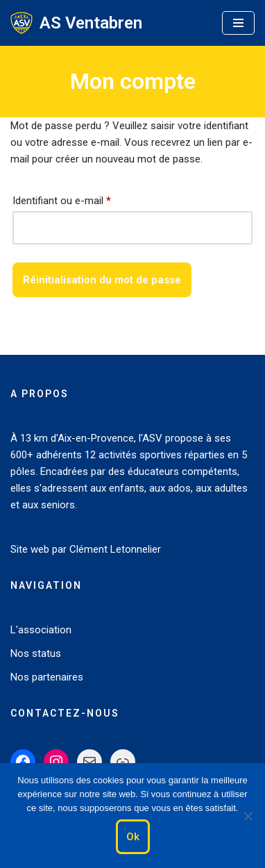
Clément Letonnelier (115, 549)
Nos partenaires (47, 677)
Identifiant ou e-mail (62, 199)
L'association (41, 630)
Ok (133, 837)
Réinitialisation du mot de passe (102, 280)
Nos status (36, 653)
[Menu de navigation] (238, 23)
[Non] (248, 816)
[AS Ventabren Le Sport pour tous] (76, 23)
